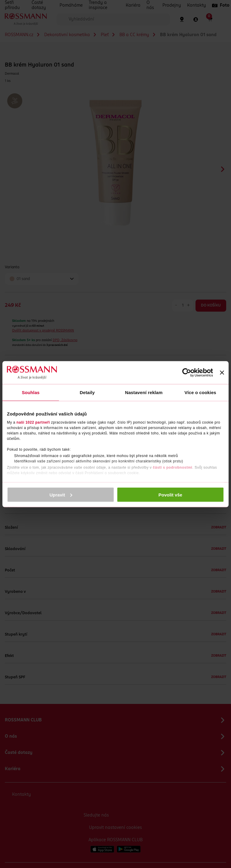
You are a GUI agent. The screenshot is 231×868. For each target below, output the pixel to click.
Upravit (61, 495)
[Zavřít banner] (222, 372)
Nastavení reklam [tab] (144, 392)
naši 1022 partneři (33, 422)
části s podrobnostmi (172, 468)
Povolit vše (170, 495)
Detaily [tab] (87, 392)
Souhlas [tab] (31, 392)
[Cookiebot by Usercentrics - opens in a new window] (187, 372)
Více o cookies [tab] (200, 392)
